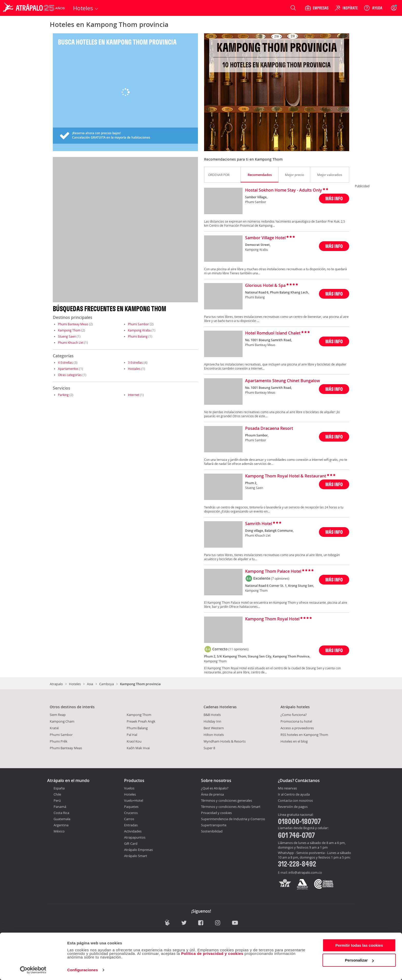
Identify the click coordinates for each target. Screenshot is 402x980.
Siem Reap (58, 715)
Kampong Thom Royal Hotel (272, 619)
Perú (57, 800)
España (59, 788)
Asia (90, 684)
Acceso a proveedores (297, 728)
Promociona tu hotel (296, 721)
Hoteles (75, 684)
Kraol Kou (134, 741)
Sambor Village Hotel (265, 238)
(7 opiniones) (280, 578)
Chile (57, 794)
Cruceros (131, 813)
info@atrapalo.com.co (305, 872)
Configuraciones (83, 970)
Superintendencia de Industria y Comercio (233, 819)
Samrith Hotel (259, 524)
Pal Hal (132, 735)
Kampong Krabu (139, 330)
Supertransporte (214, 825)
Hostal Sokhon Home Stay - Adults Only (284, 190)
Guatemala (62, 819)
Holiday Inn (212, 721)
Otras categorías (70, 375)
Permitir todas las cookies (359, 945)
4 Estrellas (65, 362)
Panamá (60, 807)
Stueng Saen (67, 336)
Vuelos (129, 788)
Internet (134, 395)
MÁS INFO (334, 198)
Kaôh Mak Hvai (138, 748)
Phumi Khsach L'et (71, 342)
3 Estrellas (135, 362)
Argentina (61, 825)
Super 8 (209, 748)
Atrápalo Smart (136, 856)
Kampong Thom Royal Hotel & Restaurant (286, 476)
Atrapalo (56, 684)
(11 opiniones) (239, 649)
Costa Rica (61, 813)
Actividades (133, 831)
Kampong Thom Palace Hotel (273, 571)
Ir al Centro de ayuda (294, 795)
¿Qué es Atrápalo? (215, 788)
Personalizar (359, 960)
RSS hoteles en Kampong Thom (304, 735)
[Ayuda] (373, 8)
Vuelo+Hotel (134, 800)
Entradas (131, 825)
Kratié (54, 728)
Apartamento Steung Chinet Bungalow (283, 381)
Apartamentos (68, 369)
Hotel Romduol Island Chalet (273, 333)
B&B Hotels (212, 715)
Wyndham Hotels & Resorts (225, 741)
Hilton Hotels (214, 735)
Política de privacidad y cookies (212, 953)
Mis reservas (287, 788)
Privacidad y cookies (216, 813)
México (59, 831)
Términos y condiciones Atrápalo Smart (231, 807)
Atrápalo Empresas (138, 850)
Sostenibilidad (212, 831)
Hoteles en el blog (294, 741)
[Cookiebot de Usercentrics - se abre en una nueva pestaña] (33, 970)
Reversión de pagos (293, 807)
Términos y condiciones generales (227, 800)
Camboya (107, 684)
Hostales (134, 369)
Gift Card (131, 843)
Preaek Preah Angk (141, 721)
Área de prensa (212, 794)
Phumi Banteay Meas (73, 324)
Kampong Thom (69, 330)
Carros (129, 819)
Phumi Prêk (59, 741)
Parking (63, 395)
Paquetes (131, 807)
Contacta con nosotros (295, 801)
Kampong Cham (62, 721)
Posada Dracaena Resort (269, 429)
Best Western (214, 728)
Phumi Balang (138, 336)
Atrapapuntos (135, 837)
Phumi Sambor (138, 324)
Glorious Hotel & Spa (265, 286)
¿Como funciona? (294, 715)
